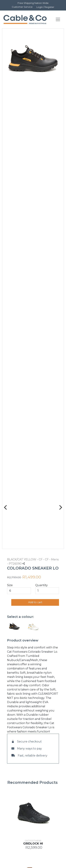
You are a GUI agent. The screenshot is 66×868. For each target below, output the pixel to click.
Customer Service (22, 7)
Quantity (41, 585)
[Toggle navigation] (58, 19)
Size (10, 585)
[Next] (60, 507)
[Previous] (6, 507)
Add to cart (35, 602)
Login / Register (45, 7)
